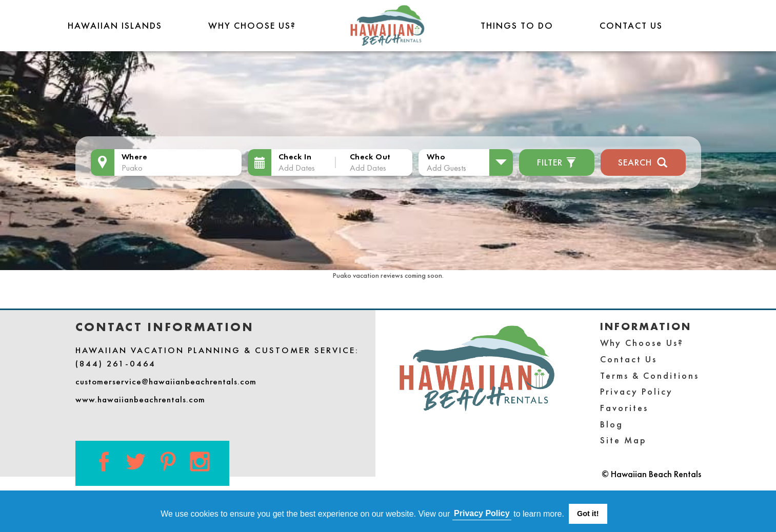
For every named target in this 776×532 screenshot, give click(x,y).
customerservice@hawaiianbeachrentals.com (166, 381)
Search (643, 161)
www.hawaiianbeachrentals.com (140, 399)
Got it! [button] (588, 514)
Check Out (370, 157)
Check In (295, 157)
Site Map (623, 440)
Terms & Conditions (650, 375)
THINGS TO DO (517, 25)
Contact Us (631, 25)
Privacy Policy (636, 391)
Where (135, 157)
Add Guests (446, 168)
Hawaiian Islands (115, 25)
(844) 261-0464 (116, 363)
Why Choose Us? (252, 25)
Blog (612, 424)
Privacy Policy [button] (482, 513)
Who (436, 157)
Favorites (624, 408)
